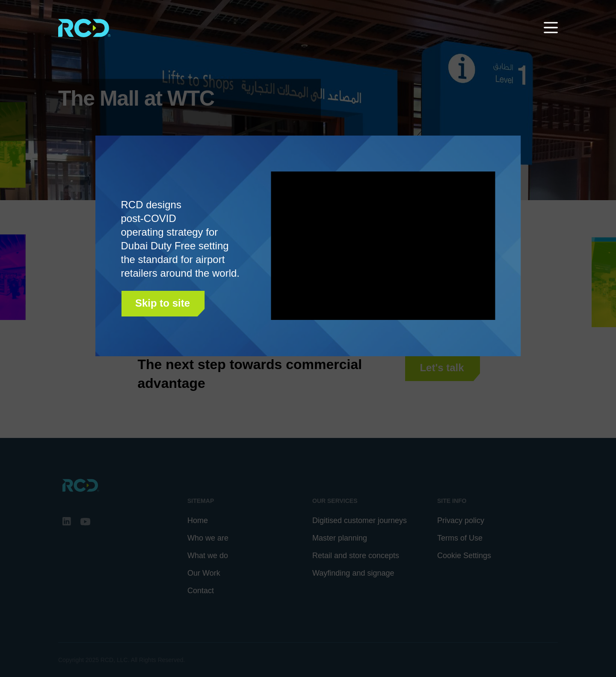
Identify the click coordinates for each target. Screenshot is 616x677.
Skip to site (163, 303)
